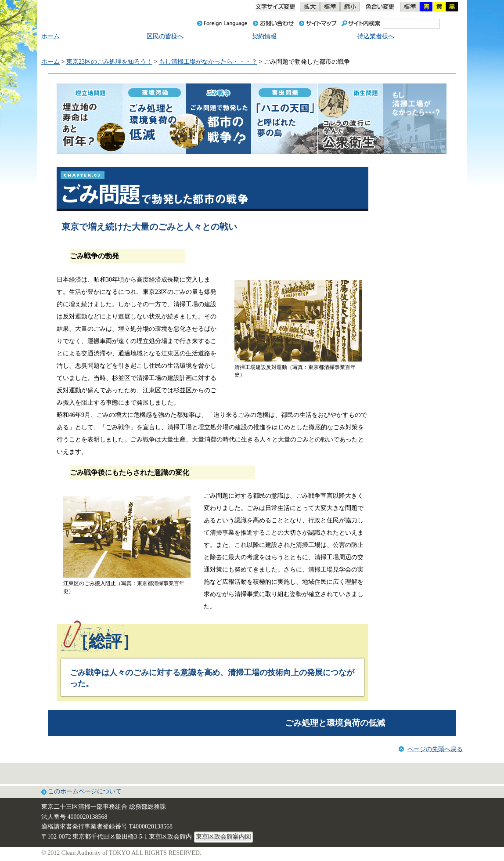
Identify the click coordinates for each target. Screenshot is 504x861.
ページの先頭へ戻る (435, 749)
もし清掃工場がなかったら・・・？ (208, 62)
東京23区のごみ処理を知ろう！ (109, 62)
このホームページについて (85, 791)
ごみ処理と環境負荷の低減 (335, 723)
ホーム (50, 62)
